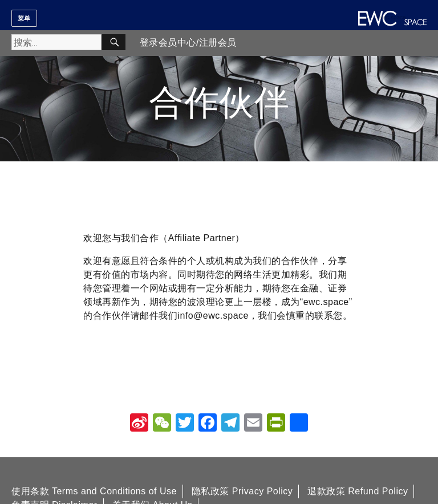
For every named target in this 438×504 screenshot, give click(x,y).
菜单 (24, 18)
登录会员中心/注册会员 (188, 42)
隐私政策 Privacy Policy (242, 491)
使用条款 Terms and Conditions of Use (94, 491)
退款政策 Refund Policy (358, 491)
